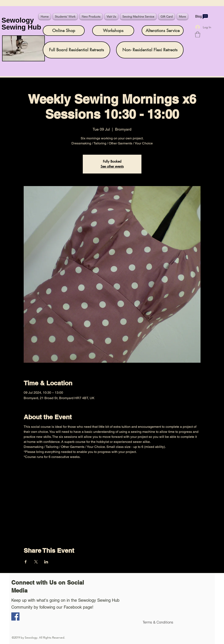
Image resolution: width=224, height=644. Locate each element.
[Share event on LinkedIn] (46, 562)
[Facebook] (15, 616)
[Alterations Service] (163, 31)
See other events (112, 166)
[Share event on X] (36, 562)
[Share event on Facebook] (26, 562)
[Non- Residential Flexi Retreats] (150, 50)
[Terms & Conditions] (158, 622)
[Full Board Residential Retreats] (76, 50)
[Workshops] (113, 31)
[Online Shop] (64, 31)
